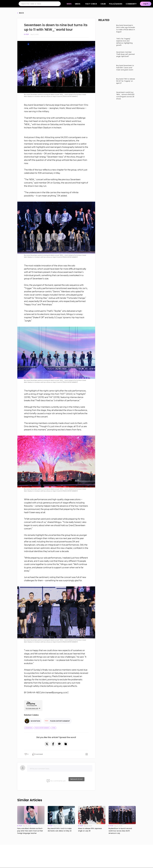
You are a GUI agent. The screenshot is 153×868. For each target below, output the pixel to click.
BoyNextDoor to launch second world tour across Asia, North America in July (120, 831)
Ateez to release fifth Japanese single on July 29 (90, 830)
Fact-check (91, 4)
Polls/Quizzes (116, 4)
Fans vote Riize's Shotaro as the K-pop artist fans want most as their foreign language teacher (30, 831)
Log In (146, 4)
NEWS (70, 4)
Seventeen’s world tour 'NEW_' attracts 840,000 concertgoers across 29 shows (125, 96)
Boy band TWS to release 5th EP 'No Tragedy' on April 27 (126, 81)
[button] (47, 744)
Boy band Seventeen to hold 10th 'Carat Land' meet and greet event (125, 68)
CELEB (103, 4)
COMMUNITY (131, 4)
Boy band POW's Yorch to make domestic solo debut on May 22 (60, 830)
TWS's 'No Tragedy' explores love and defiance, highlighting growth (124, 42)
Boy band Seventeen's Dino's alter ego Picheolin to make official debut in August (126, 29)
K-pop (26, 34)
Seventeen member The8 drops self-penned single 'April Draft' (125, 54)
